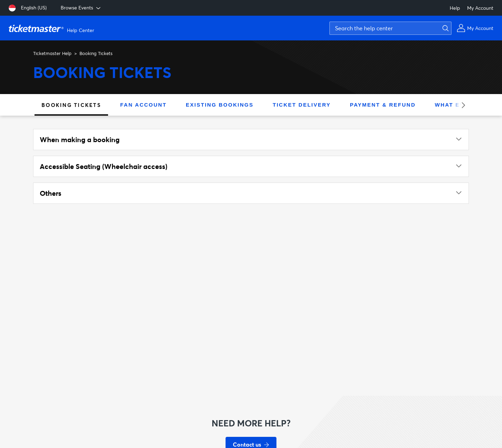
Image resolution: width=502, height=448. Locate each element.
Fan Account (143, 105)
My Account (480, 8)
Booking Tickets (71, 105)
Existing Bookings (220, 105)
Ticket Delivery (302, 105)
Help (455, 8)
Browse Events (81, 8)
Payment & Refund (383, 105)
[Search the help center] (390, 28)
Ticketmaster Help (52, 53)
